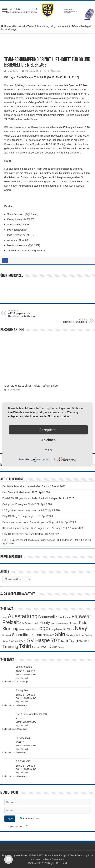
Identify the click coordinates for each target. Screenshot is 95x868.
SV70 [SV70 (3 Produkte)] (23, 641)
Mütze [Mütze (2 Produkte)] (70, 629)
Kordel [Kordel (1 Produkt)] (22, 629)
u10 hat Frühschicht (67, 321)
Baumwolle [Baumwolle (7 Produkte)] (48, 617)
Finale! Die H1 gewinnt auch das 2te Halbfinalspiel (30, 498)
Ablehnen (48, 440)
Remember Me (30, 818)
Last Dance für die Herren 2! (18, 492)
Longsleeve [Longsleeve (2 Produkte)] (56, 629)
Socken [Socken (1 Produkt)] (88, 635)
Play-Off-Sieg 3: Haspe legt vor (20, 516)
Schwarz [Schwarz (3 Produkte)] (48, 635)
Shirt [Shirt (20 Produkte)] (60, 634)
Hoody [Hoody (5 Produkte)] (45, 623)
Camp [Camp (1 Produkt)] (68, 617)
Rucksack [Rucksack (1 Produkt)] (7, 635)
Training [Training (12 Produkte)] (10, 646)
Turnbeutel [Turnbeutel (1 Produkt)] (37, 647)
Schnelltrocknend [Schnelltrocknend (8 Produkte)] (27, 635)
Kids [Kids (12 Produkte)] (83, 622)
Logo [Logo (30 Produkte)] (42, 628)
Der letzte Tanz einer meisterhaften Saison (32, 386)
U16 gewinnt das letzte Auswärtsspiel (23, 510)
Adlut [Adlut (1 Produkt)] (5, 617)
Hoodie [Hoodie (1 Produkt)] (36, 623)
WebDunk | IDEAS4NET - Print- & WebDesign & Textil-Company (52, 855)
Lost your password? (16, 826)
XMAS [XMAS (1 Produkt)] (54, 647)
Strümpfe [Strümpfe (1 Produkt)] (14, 641)
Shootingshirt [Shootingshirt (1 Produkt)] (72, 635)
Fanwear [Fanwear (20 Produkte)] (81, 616)
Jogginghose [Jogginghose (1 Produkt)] (63, 623)
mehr (48, 450)
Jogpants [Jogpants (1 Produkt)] (74, 623)
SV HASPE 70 (36, 863)
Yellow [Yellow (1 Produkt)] (61, 647)
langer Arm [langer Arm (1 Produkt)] (31, 629)
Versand (24, 678)
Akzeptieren (49, 430)
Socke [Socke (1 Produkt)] (81, 635)
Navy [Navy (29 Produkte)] (81, 628)
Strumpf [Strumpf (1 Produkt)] (6, 641)
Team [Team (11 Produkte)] (63, 641)
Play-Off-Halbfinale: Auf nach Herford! (23, 534)
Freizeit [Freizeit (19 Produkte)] (10, 622)
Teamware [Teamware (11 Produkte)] (79, 641)
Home (5, 26)
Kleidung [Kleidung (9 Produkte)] (10, 629)
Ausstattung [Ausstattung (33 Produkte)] (23, 616)
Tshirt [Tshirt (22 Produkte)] (25, 646)
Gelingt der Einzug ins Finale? (19, 504)
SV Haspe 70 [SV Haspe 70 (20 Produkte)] (42, 640)
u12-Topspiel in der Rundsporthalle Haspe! (28, 314)
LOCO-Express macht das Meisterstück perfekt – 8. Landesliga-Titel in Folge (45, 540)
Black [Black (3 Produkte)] (61, 617)
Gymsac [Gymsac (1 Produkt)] (28, 623)
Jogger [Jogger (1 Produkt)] (54, 623)
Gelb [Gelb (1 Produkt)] (22, 623)
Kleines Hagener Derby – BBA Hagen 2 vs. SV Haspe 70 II (35, 528)
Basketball (19, 26)
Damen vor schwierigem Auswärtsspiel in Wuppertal (31, 522)
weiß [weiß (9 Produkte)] (47, 647)
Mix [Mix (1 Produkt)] (65, 629)
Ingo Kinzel (13, 71)
